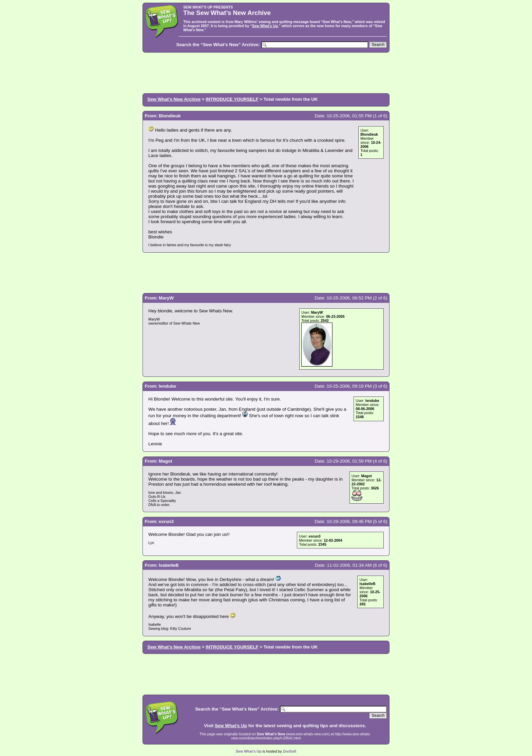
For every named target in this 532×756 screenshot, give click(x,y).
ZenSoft (290, 751)
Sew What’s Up (265, 26)
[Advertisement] (266, 72)
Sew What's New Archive (174, 99)
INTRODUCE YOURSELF (232, 99)
